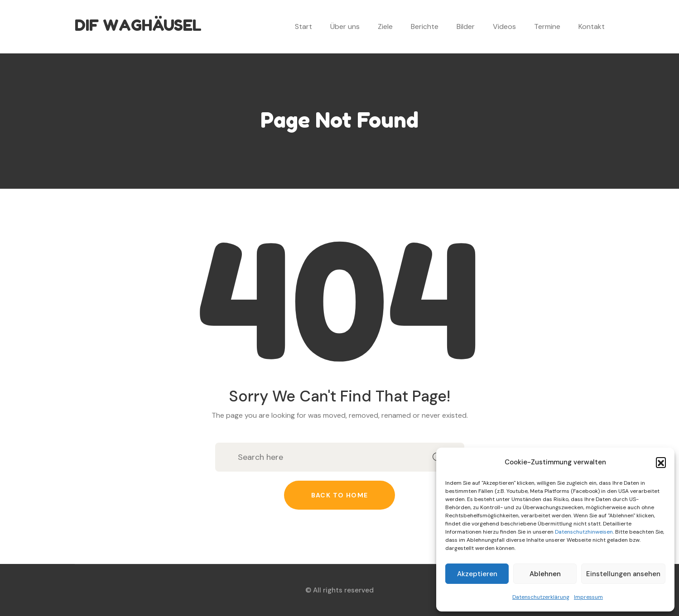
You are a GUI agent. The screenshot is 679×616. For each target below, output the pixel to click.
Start (303, 26)
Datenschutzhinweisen (584, 532)
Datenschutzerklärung (541, 597)
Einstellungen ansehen (623, 574)
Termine (547, 26)
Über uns (345, 26)
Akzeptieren (477, 574)
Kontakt (592, 26)
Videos (504, 26)
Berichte (425, 26)
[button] (661, 462)
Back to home (340, 495)
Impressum (588, 597)
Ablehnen (545, 574)
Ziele (385, 26)
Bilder (466, 26)
